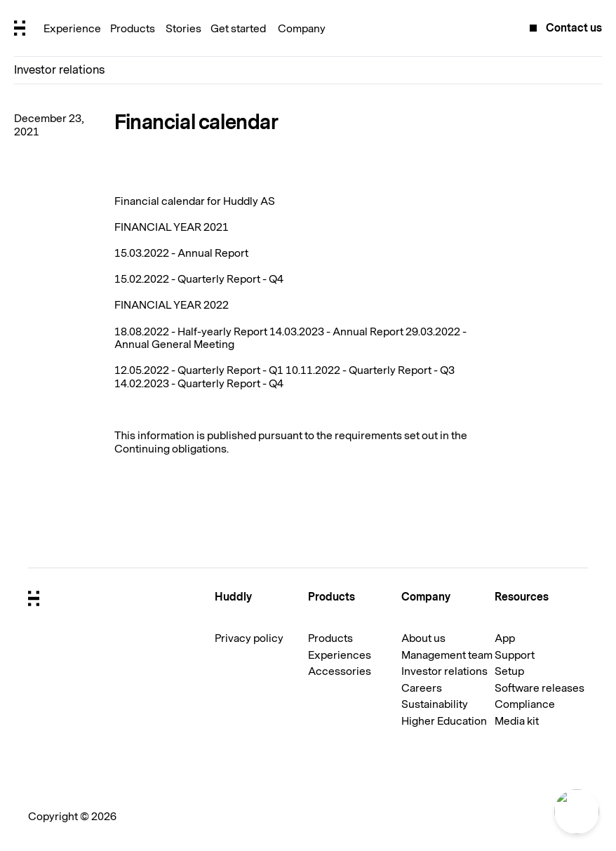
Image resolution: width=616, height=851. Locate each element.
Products (330, 638)
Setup (509, 671)
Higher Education (444, 721)
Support (515, 655)
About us (423, 638)
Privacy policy (249, 638)
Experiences (340, 655)
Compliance (525, 704)
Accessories (340, 671)
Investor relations (59, 70)
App (505, 638)
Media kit (517, 721)
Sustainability (435, 704)
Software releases (540, 688)
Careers (422, 688)
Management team (447, 655)
